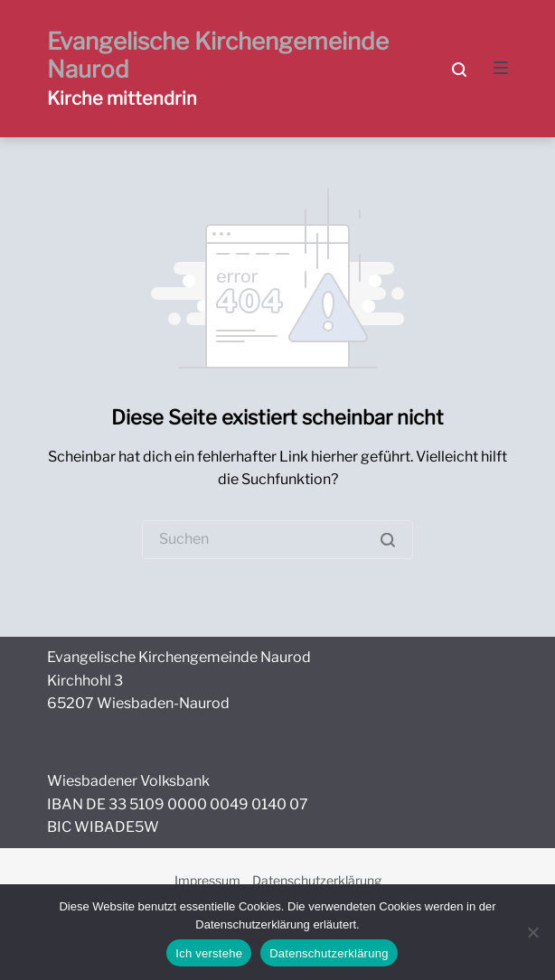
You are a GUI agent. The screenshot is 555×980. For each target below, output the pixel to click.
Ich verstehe (209, 953)
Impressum (207, 880)
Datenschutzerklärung (317, 880)
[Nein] (532, 932)
